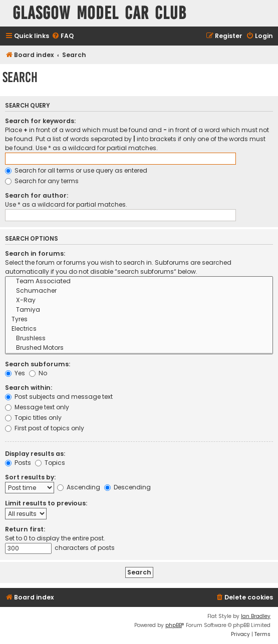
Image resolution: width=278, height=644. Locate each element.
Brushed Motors (139, 348)
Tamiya (139, 310)
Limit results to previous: (46, 503)
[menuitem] (63, 36)
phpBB (174, 625)
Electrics (139, 329)
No (38, 373)
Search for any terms (42, 181)
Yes (15, 373)
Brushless (139, 339)
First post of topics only (45, 428)
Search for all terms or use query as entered (76, 170)
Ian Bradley (256, 616)
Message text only (37, 407)
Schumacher (139, 291)
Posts (18, 463)
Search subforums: (38, 364)
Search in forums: (35, 253)
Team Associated (139, 281)
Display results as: (35, 454)
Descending (127, 487)
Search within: (29, 388)
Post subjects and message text (59, 397)
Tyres (139, 319)
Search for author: (37, 195)
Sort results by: (30, 477)
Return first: (25, 529)
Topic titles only (33, 418)
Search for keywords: (40, 121)
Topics (50, 463)
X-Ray (139, 300)
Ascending (79, 487)
